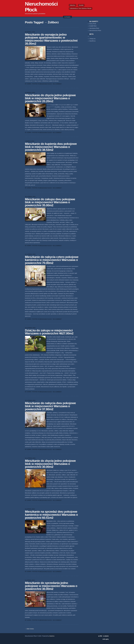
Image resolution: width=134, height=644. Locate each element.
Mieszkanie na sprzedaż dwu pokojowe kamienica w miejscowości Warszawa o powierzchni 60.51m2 (51, 515)
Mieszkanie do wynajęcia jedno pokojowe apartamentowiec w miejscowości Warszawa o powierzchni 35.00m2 (51, 39)
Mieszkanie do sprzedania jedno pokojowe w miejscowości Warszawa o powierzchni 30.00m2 (51, 586)
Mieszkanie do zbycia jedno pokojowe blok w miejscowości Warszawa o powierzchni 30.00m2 (50, 464)
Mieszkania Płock (46, 84)
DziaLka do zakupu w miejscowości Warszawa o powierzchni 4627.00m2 (49, 332)
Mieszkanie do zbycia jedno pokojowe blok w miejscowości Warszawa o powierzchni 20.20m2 (50, 98)
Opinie (107, 636)
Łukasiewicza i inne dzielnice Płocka (81, 8)
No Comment (57, 84)
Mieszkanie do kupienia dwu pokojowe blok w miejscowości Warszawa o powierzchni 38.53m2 (51, 147)
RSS (101, 636)
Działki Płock (93, 26)
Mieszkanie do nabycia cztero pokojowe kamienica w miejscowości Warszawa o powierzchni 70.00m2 (52, 260)
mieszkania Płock (94, 28)
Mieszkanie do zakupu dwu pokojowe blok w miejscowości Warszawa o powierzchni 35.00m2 (50, 202)
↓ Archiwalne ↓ (67, 17)
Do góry (106, 639)
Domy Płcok (93, 24)
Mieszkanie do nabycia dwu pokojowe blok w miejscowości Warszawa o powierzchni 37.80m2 (50, 406)
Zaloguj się (92, 39)
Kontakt (81, 5)
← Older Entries (29, 629)
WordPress (93, 41)
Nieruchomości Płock (95, 31)
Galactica (73, 5)
